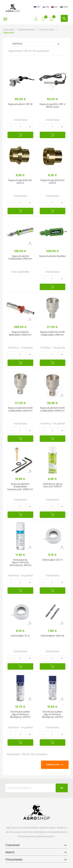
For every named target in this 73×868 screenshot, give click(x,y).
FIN (46, 7)
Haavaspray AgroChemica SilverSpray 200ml (20, 562)
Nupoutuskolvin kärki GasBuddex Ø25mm (52, 409)
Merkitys (36, 44)
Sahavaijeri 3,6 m (53, 560)
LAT (55, 7)
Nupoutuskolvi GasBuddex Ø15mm (20, 257)
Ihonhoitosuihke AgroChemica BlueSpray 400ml (53, 714)
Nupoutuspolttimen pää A (20, 182)
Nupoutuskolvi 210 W (20, 104)
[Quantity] (20, 127)
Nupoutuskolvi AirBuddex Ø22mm (20, 333)
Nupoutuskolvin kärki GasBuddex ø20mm (20, 409)
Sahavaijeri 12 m (20, 636)
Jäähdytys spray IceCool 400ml (53, 485)
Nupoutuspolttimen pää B (53, 182)
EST (37, 7)
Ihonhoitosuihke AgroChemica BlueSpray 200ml (20, 714)
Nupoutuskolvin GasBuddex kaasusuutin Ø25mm (20, 487)
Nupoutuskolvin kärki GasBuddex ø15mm (52, 333)
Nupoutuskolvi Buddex (53, 256)
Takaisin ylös (55, 765)
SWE (64, 7)
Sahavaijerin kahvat (53, 636)
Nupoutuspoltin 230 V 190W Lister (53, 105)
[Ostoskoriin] (20, 135)
